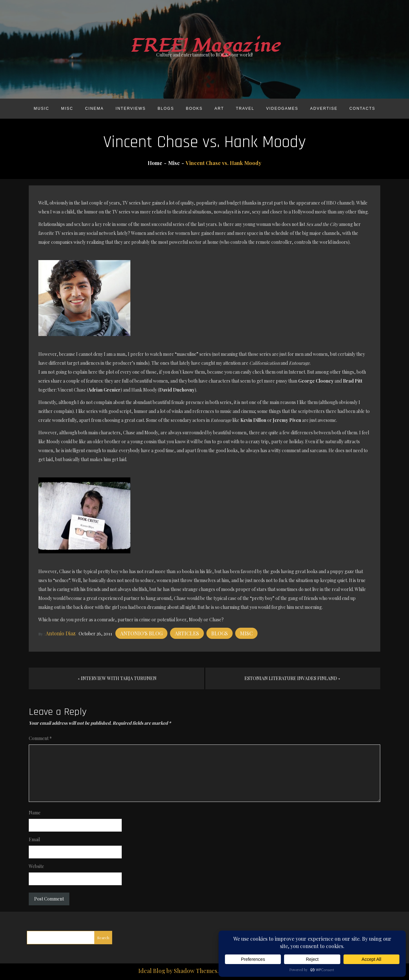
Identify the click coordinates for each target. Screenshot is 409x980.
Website (36, 866)
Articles (187, 633)
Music (41, 108)
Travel (245, 108)
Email (34, 839)
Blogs (166, 108)
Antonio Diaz (61, 633)
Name (35, 813)
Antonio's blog (141, 633)
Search (103, 938)
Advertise (324, 108)
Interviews (131, 108)
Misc (67, 108)
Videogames (282, 108)
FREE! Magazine (204, 46)
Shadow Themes (196, 971)
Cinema (94, 108)
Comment (40, 738)
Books (194, 108)
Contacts (362, 108)
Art (219, 108)
